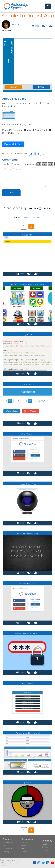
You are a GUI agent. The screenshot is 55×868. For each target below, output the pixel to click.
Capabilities (8, 842)
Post (11, 193)
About (44, 844)
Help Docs (26, 848)
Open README (13, 144)
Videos (24, 852)
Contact (45, 850)
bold (39, 164)
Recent (37, 218)
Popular (28, 218)
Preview (15, 164)
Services (45, 847)
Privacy (4, 865)
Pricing (6, 852)
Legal (17, 863)
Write (7, 164)
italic (45, 164)
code (51, 164)
